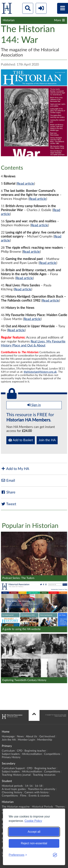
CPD (20, 751)
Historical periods (12, 786)
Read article (26, 184)
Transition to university (42, 789)
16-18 (39, 786)
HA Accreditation (32, 754)
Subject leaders (11, 754)
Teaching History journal (16, 775)
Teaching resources (44, 775)
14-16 (29, 786)
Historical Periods (43, 807)
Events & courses (39, 796)
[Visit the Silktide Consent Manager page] (55, 855)
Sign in (34, 405)
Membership (45, 740)
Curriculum (8, 751)
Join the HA (47, 440)
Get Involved (47, 736)
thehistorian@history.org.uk (40, 372)
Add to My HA (15, 469)
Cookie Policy (33, 821)
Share (8, 492)
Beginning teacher (35, 751)
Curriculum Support (13, 768)
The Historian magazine (16, 807)
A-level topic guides (14, 789)
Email (8, 481)
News (20, 736)
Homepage (8, 736)
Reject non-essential (34, 843)
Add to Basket (21, 440)
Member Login (26, 740)
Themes (60, 807)
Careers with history (37, 792)
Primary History (11, 757)
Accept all (34, 832)
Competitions (52, 754)
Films (23, 796)
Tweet (9, 504)
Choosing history (12, 792)
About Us (32, 736)
